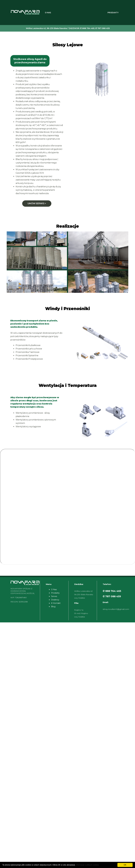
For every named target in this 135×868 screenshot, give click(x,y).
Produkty (113, 13)
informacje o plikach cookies (87, 865)
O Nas (48, 13)
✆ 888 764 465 (112, 591)
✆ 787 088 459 (112, 596)
